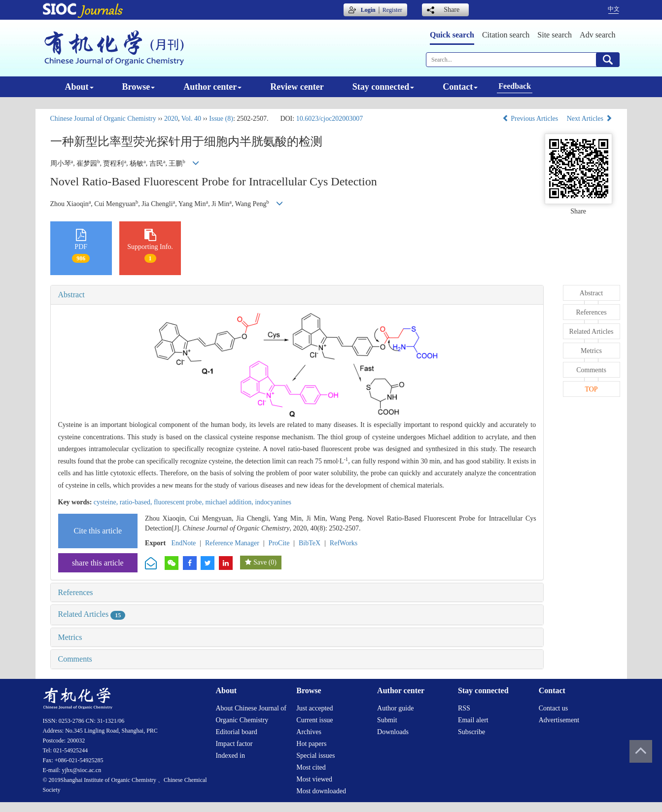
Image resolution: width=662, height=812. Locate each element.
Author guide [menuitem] (395, 708)
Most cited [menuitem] (311, 767)
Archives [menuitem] (309, 732)
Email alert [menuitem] (473, 720)
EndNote (184, 543)
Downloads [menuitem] (393, 732)
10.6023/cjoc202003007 (330, 119)
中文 (614, 9)
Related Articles (92, 614)
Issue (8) (221, 119)
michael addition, (230, 502)
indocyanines (273, 502)
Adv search (597, 35)
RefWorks (344, 543)
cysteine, (107, 502)
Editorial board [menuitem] (237, 732)
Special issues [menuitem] (315, 756)
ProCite (279, 543)
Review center (297, 87)
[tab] (297, 295)
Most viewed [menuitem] (314, 779)
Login (368, 10)
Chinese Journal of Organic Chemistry (103, 119)
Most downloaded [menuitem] (321, 791)
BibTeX (310, 543)
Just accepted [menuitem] (314, 708)
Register (392, 10)
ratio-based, (137, 502)
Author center (212, 87)
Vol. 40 (191, 119)
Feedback (515, 86)
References (76, 592)
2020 (171, 119)
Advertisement (559, 720)
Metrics (70, 637)
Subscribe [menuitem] (471, 732)
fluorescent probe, (180, 502)
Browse (139, 87)
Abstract (71, 295)
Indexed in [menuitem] (230, 756)
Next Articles (590, 119)
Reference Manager (232, 543)
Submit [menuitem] (387, 720)
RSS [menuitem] (464, 708)
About (79, 87)
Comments (75, 659)
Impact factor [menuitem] (234, 744)
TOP (591, 389)
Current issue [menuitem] (314, 720)
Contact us (554, 708)
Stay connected (383, 87)
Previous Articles (531, 119)
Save (260, 562)
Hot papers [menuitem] (311, 744)
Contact (460, 87)
